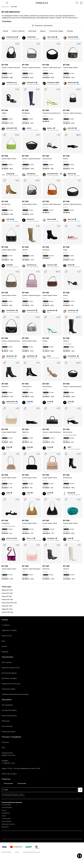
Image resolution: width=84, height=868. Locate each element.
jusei (69, 538)
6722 (49, 356)
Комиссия (5, 721)
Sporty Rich (5, 827)
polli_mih (71, 128)
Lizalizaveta (31, 37)
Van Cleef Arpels (7, 808)
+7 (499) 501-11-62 (8, 763)
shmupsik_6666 (53, 83)
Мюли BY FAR (7, 606)
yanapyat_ (51, 538)
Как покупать (7, 662)
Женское (5, 7)
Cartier (4, 816)
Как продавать (7, 705)
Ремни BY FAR (7, 600)
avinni (29, 128)
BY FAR (5, 65)
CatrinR (9, 219)
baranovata (72, 83)
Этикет (4, 646)
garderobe (51, 310)
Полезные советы (8, 689)
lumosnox (51, 265)
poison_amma (12, 538)
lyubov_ (50, 128)
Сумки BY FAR (7, 593)
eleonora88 (52, 219)
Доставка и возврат (9, 678)
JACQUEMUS (6, 813)
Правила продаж (6, 852)
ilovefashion (11, 310)
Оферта (17, 852)
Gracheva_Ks (32, 265)
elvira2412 (30, 219)
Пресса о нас (7, 636)
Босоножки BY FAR (9, 603)
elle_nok (71, 219)
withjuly (9, 174)
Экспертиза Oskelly (9, 710)
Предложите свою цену (11, 684)
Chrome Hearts (6, 805)
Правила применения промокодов (15, 694)
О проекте (6, 625)
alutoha (71, 174)
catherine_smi (12, 83)
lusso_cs (30, 538)
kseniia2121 (31, 83)
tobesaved (72, 37)
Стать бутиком (7, 726)
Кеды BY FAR (7, 596)
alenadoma (31, 174)
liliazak (70, 493)
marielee (9, 265)
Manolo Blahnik (6, 821)
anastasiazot (11, 37)
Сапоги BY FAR (7, 612)
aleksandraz (11, 402)
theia (29, 402)
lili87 (69, 447)
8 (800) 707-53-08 (8, 755)
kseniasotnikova (53, 174)
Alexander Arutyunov (8, 824)
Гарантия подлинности (11, 668)
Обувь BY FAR (7, 590)
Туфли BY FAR (7, 609)
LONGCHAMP (6, 819)
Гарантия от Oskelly (9, 630)
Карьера (5, 652)
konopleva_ (72, 356)
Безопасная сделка (9, 673)
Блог (3, 641)
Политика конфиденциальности (32, 852)
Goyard (4, 810)
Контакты (5, 742)
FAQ (3, 748)
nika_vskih (51, 37)
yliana (70, 265)
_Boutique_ (72, 310)
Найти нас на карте (9, 774)
